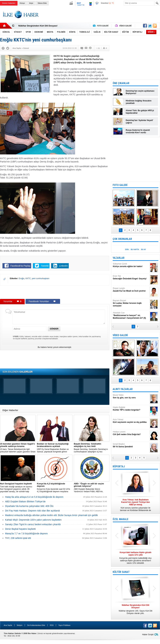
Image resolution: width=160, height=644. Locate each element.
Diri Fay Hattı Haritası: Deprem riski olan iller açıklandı (32, 511)
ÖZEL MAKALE (120, 519)
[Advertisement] (55, 292)
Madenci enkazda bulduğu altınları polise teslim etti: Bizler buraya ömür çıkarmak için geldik (51, 515)
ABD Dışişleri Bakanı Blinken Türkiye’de (25, 501)
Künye (22, 3)
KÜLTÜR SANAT (121, 572)
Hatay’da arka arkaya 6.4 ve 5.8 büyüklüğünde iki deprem (34, 497)
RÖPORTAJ (119, 466)
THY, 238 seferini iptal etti (18, 538)
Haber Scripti (148, 635)
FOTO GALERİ (120, 185)
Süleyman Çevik (131, 265)
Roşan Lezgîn (131, 290)
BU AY (144, 250)
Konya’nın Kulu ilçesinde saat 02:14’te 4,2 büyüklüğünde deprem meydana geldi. (55, 488)
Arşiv (31, 3)
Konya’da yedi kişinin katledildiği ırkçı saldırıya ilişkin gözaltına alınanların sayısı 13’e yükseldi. (136, 558)
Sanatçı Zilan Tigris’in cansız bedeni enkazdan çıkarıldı (33, 524)
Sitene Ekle (42, 3)
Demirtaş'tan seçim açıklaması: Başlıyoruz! (140, 92)
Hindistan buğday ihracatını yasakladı (139, 102)
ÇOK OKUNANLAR (122, 239)
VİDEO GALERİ (120, 335)
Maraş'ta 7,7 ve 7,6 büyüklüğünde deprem (26, 533)
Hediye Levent (131, 433)
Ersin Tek (131, 277)
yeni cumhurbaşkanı (41, 278)
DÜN (127, 250)
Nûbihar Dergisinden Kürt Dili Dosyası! (38, 26)
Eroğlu (22, 278)
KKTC (28, 278)
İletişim (20, 625)
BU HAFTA (135, 250)
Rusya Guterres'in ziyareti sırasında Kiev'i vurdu (138, 131)
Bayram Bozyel (131, 303)
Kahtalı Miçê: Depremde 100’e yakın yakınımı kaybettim (33, 520)
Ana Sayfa (8, 625)
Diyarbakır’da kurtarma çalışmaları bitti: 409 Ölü (29, 506)
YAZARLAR (119, 258)
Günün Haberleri (9, 3)
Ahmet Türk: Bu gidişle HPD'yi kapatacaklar (140, 112)
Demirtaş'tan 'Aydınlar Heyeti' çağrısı (139, 122)
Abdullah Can (131, 315)
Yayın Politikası (64, 625)
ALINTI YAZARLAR (123, 389)
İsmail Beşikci (131, 445)
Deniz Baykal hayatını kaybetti (20, 529)
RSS (52, 625)
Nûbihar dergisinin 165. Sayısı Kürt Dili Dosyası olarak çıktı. (136, 609)
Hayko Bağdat (131, 409)
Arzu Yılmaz (131, 421)
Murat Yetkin (131, 396)
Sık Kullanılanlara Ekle (36, 625)
